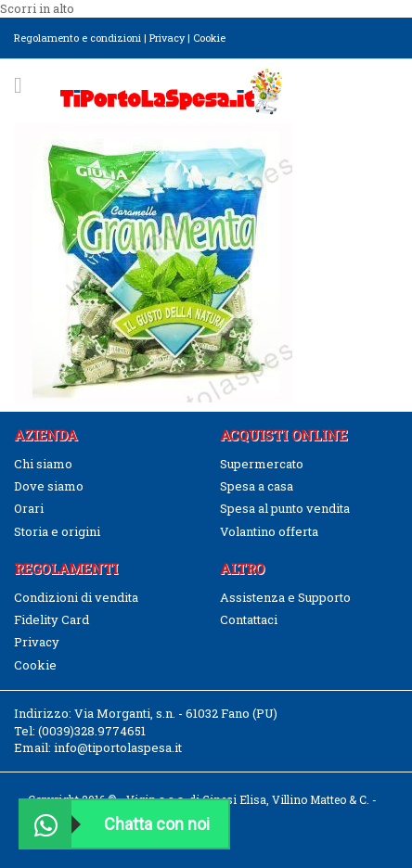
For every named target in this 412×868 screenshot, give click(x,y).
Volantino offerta (269, 531)
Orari (29, 508)
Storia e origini (57, 531)
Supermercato (262, 464)
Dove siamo (49, 486)
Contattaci (249, 619)
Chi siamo (43, 464)
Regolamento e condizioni (77, 38)
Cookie (209, 38)
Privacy (167, 38)
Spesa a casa (257, 486)
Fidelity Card (51, 619)
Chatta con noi (115, 824)
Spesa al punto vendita (285, 508)
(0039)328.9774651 (92, 731)
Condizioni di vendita (76, 597)
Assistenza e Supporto (285, 597)
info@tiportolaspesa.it (118, 747)
